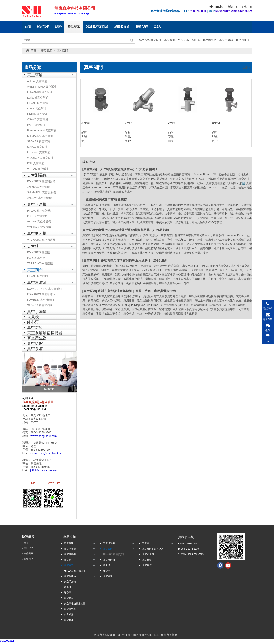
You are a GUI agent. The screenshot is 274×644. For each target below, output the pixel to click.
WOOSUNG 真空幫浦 (40, 158)
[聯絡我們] (49, 372)
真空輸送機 (37, 204)
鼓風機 (33, 317)
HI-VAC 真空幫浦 (37, 103)
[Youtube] (228, 567)
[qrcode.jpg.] (231, 548)
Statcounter (7, 642)
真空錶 (33, 246)
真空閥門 (35, 270)
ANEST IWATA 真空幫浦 (42, 87)
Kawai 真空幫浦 (37, 109)
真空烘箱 (35, 327)
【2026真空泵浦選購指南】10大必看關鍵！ (128, 169)
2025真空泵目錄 (97, 27)
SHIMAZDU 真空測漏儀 (42, 192)
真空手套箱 (37, 312)
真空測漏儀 (37, 175)
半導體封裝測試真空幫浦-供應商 (105, 200)
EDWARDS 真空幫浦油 (41, 294)
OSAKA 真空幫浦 (38, 119)
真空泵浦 (35, 349)
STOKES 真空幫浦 (38, 141)
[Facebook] (220, 567)
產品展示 (74, 27)
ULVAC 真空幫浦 (37, 147)
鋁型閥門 (87, 123)
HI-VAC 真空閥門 (37, 276)
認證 (58, 27)
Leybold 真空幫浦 (38, 98)
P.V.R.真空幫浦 (36, 125)
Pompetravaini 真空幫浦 (42, 130)
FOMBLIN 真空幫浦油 (40, 300)
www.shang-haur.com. (192, 556)
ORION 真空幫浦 (37, 114)
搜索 (132, 40)
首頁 (28, 27)
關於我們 (43, 27)
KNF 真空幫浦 (36, 163)
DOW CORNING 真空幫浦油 (45, 289)
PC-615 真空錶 (36, 258)
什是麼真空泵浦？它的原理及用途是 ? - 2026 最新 (132, 261)
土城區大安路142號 (34, 419)
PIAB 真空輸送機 (37, 216)
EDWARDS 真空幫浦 (40, 92)
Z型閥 (172, 123)
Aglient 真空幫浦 (37, 81)
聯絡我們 (142, 27)
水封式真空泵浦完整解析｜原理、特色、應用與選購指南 (137, 291)
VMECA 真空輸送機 (39, 227)
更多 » (246, 67)
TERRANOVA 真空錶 (40, 263)
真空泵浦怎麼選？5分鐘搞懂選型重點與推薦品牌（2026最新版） (127, 230)
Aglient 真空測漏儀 (39, 187)
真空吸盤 (35, 343)
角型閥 (216, 123)
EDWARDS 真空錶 (39, 252)
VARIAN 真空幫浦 (38, 169)
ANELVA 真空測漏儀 (39, 198)
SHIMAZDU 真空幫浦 (40, 136)
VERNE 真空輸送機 (39, 222)
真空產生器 (37, 338)
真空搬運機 (37, 233)
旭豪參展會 (122, 27)
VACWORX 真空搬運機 (41, 240)
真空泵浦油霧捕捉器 (45, 333)
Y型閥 (128, 123)
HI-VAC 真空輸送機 (39, 211)
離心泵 (33, 322)
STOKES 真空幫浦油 (40, 305)
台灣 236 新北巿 (41, 415)
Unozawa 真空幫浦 (39, 152)
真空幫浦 (35, 75)
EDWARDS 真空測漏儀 (41, 181)
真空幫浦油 (37, 283)
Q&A (157, 27)
